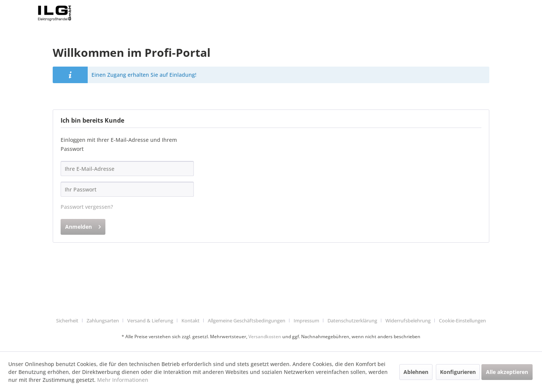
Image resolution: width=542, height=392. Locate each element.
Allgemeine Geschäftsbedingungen (247, 321)
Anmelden (83, 226)
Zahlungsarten (103, 321)
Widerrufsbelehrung (408, 321)
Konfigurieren (458, 372)
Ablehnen (416, 372)
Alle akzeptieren (507, 372)
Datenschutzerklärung (352, 321)
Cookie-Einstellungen (462, 321)
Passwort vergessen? (87, 207)
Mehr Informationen (123, 380)
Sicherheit (67, 321)
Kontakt (190, 321)
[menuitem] (70, 321)
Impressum (306, 321)
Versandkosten (265, 337)
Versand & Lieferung (150, 321)
